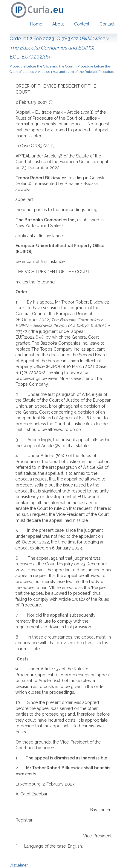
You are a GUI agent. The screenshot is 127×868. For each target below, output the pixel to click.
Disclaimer (19, 865)
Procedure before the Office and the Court (42, 66)
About (58, 24)
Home (36, 24)
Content (82, 24)
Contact (107, 24)
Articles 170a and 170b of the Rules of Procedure (76, 72)
